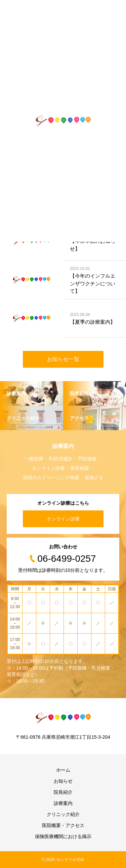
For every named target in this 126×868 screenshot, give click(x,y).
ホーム (63, 770)
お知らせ (63, 781)
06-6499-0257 (67, 559)
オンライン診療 (63, 519)
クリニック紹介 (63, 814)
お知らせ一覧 (63, 359)
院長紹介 (63, 792)
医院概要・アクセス (63, 825)
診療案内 (63, 803)
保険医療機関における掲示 (63, 836)
